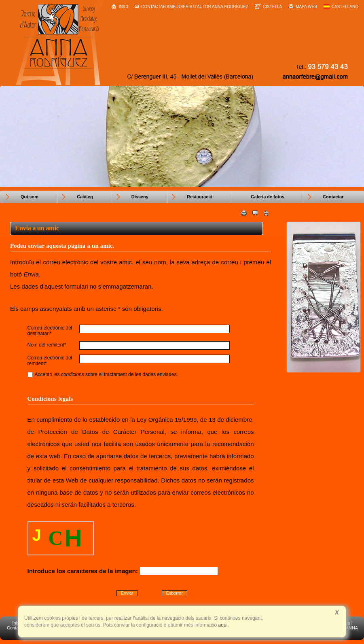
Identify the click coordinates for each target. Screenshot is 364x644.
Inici (120, 6)
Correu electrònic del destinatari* (50, 331)
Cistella (268, 6)
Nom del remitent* (47, 345)
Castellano (341, 7)
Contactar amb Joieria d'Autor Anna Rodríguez (191, 7)
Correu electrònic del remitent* (50, 361)
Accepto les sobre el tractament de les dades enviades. (103, 374)
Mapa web (303, 6)
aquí (222, 625)
